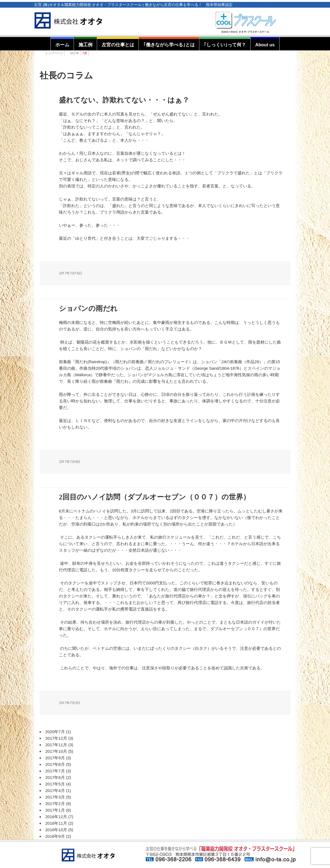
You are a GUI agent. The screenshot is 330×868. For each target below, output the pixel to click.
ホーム (62, 45)
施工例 (85, 45)
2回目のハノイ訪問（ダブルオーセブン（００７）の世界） (154, 497)
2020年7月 (55, 732)
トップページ (54, 53)
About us (265, 45)
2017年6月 (55, 777)
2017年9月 (55, 758)
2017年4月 (55, 790)
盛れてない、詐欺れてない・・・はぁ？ (124, 100)
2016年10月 (56, 830)
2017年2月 (55, 804)
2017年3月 (55, 797)
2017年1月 (55, 810)
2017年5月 (55, 784)
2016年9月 (55, 836)
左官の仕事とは (118, 45)
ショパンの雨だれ (88, 309)
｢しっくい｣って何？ (225, 45)
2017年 (75, 53)
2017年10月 (56, 751)
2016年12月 (56, 817)
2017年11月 (56, 745)
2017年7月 (55, 771)
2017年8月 (55, 764)
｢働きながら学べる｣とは (169, 45)
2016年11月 (56, 823)
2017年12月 (56, 738)
